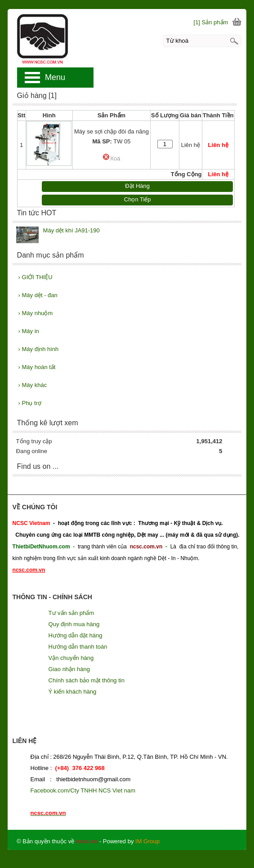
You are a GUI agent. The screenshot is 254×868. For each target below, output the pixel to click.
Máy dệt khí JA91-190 (71, 230)
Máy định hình (39, 349)
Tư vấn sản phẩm (71, 613)
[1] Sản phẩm (211, 22)
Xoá (111, 158)
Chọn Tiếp (138, 199)
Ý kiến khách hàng (73, 692)
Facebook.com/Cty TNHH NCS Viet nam (83, 790)
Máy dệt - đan (38, 295)
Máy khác (33, 385)
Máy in (29, 331)
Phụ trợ (30, 403)
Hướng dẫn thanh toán (78, 647)
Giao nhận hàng (69, 669)
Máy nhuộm (36, 313)
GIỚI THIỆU (36, 277)
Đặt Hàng (137, 186)
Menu (55, 77)
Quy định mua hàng (74, 624)
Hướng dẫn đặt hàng (76, 635)
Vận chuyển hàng (71, 658)
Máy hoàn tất (37, 367)
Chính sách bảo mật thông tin (87, 680)
